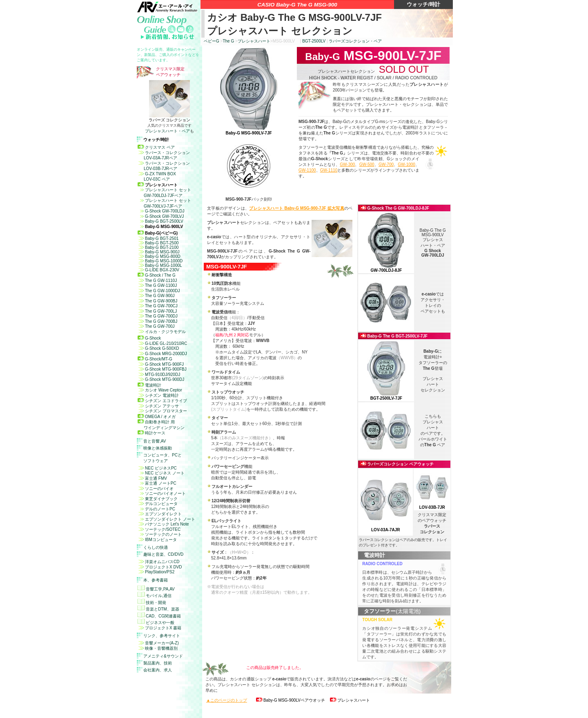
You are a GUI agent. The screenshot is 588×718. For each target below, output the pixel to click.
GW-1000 (406, 164)
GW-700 (386, 164)
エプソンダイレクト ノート (166, 519)
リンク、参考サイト (162, 636)
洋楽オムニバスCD (158, 562)
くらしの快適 (156, 547)
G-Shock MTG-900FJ (161, 364)
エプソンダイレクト (160, 514)
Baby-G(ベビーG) (158, 233)
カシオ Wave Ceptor (160, 390)
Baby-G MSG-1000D (160, 261)
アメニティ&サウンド (163, 656)
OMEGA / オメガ (157, 417)
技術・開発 (152, 603)
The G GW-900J (156, 296)
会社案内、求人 (158, 670)
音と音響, (155, 441)
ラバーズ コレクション (170, 120)
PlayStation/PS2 (156, 572)
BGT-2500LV (314, 41)
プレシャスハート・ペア (167, 131)
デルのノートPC (156, 509)
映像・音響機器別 (158, 648)
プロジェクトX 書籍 (159, 628)
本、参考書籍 (156, 580)
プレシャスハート (254, 41)
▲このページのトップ (227, 700)
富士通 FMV (152, 478)
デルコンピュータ (158, 504)
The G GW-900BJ (157, 301)
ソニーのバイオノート (162, 493)
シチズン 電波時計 (158, 395)
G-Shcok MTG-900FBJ (162, 369)
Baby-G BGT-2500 (158, 243)
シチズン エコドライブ (162, 401)
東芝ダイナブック (158, 499)
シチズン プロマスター (162, 411)
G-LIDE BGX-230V (158, 270)
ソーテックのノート (163, 534)
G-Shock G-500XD (158, 348)
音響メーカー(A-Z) (158, 643)
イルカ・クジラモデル (162, 332)
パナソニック (163, 524)
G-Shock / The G (157, 275)
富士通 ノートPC (157, 483)
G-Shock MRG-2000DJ (162, 354)
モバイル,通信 (154, 596)
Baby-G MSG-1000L (160, 265)
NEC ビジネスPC (157, 468)
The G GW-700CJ (158, 306)
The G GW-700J (156, 326)
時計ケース (151, 433)
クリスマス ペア (156, 147)
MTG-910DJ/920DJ (159, 375)
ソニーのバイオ (156, 489)
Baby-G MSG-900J (158, 252)
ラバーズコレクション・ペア (355, 41)
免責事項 (183, 712)
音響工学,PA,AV (156, 589)
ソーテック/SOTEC (163, 529)
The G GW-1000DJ (159, 291)
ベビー (212, 41)
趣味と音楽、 (163, 554)
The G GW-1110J (157, 281)
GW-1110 (329, 170)
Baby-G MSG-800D (159, 256)
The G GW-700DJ (158, 316)
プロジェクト (160, 567)
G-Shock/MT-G (155, 359)
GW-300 (347, 164)
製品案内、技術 (158, 663)
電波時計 (149, 385)
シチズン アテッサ (158, 406)
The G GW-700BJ (157, 321)
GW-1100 (307, 170)
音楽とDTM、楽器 (158, 609)
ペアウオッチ (291, 700)
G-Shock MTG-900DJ (161, 379)
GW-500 (367, 164)
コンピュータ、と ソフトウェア (163, 458)
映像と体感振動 (158, 448)
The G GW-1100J (157, 285)
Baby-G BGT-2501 (158, 238)
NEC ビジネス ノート (161, 473)
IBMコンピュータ (157, 540)
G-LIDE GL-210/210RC (162, 343)
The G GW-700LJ (157, 311)
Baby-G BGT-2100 (158, 247)
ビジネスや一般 (156, 623)
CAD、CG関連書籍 (159, 616)
